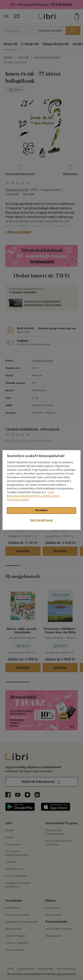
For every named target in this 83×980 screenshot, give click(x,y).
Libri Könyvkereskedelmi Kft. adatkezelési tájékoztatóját (33, 496)
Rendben (42, 510)
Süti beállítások (41, 520)
